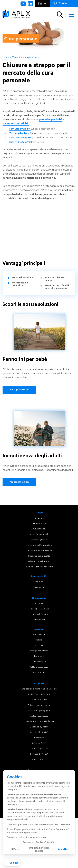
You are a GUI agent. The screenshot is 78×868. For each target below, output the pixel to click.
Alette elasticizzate (39, 716)
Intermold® (39, 738)
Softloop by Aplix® (39, 754)
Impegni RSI (39, 587)
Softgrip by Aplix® (39, 749)
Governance (39, 529)
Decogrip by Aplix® (39, 727)
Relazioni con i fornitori (39, 561)
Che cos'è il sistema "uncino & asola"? (39, 689)
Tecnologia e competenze (39, 551)
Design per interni (39, 651)
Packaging (39, 656)
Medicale (39, 645)
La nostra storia (39, 524)
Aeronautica (39, 635)
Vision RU (39, 604)
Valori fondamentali (39, 534)
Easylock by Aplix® (39, 732)
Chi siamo (39, 518)
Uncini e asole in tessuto (39, 694)
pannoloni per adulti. (16, 124)
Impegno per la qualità (39, 556)
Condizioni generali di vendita (39, 567)
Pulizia (39, 640)
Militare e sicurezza (39, 667)
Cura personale (39, 662)
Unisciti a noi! (39, 620)
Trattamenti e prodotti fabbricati (39, 722)
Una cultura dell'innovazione (39, 545)
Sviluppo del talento (39, 614)
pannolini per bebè (51, 120)
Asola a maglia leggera (39, 711)
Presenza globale (39, 540)
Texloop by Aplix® (39, 759)
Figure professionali (39, 609)
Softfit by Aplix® (39, 743)
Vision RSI (39, 582)
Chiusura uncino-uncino (39, 705)
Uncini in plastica (39, 700)
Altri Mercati (39, 673)
